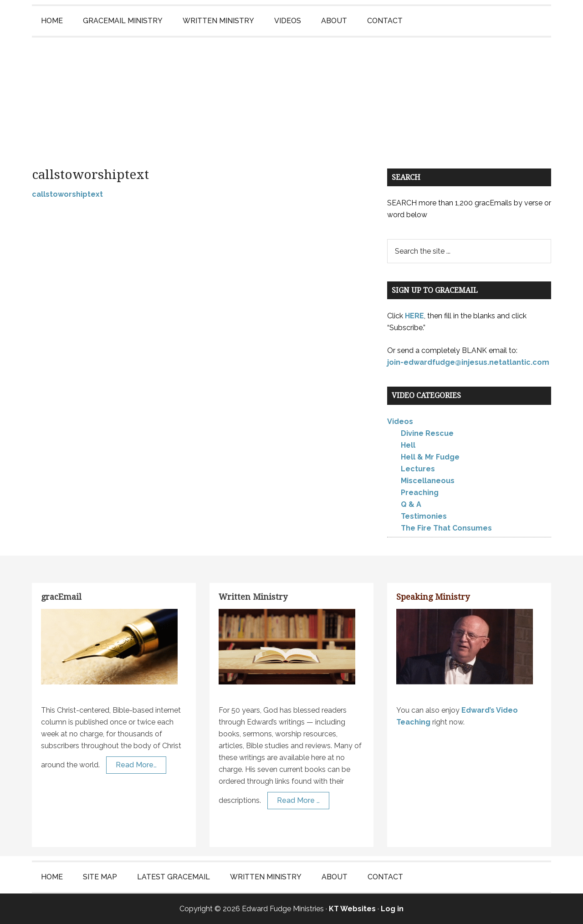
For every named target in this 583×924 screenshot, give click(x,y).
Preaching (420, 493)
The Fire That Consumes (446, 528)
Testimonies (424, 516)
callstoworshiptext (67, 194)
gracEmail (61, 597)
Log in (392, 909)
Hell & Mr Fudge (430, 457)
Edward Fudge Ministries (291, 94)
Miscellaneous (428, 481)
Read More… (136, 765)
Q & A (411, 504)
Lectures (418, 469)
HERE (414, 316)
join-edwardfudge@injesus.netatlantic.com (468, 362)
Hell (408, 445)
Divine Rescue (427, 433)
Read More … (298, 800)
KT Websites (352, 909)
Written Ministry (253, 597)
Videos (400, 421)
